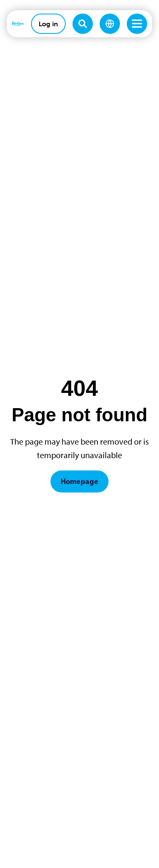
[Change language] (110, 24)
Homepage (79, 481)
